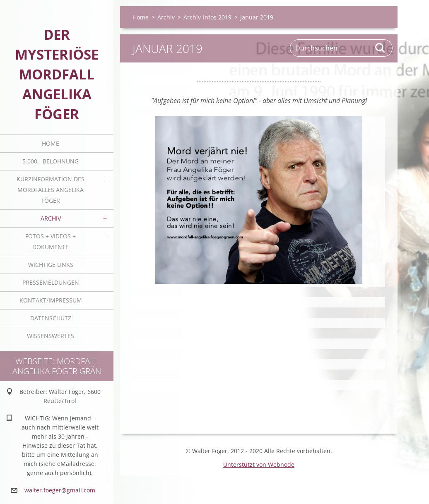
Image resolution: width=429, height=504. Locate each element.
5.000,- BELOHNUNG (51, 161)
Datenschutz (51, 318)
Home (51, 143)
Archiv (51, 218)
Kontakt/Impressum (51, 300)
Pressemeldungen (51, 282)
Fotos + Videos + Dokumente (51, 241)
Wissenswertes (51, 336)
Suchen (381, 48)
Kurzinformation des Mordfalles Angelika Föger (51, 190)
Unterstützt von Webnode (259, 464)
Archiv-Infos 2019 (207, 17)
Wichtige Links (51, 265)
